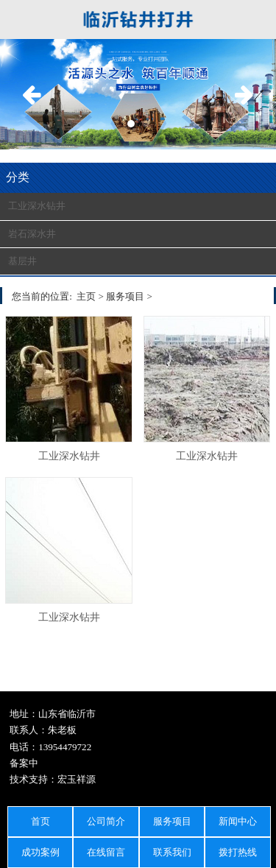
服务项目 (172, 821)
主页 (86, 296)
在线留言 (106, 852)
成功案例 (40, 852)
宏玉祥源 (77, 779)
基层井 (22, 261)
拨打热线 (238, 852)
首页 (40, 821)
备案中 (24, 763)
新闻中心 (238, 821)
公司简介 (106, 821)
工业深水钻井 (37, 206)
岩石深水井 (32, 234)
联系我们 (172, 852)
